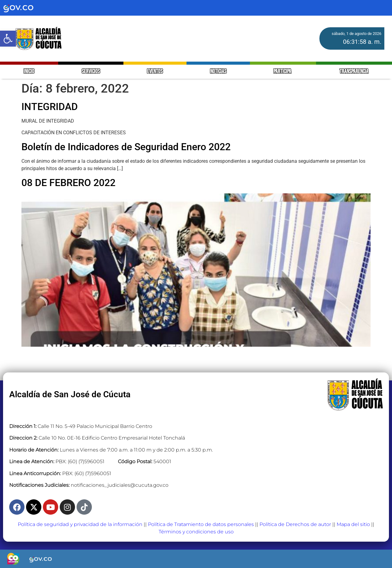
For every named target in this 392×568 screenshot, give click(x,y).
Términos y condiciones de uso (196, 532)
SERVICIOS (91, 72)
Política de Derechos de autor (295, 524)
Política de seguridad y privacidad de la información (80, 524)
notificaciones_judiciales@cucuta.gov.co (120, 485)
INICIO (29, 72)
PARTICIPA (283, 72)
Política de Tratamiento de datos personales (201, 524)
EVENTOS (155, 72)
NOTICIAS (218, 72)
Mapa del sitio (353, 524)
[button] (8, 39)
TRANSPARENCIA (354, 72)
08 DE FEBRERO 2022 (68, 183)
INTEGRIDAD (50, 107)
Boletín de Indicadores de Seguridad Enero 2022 (126, 147)
